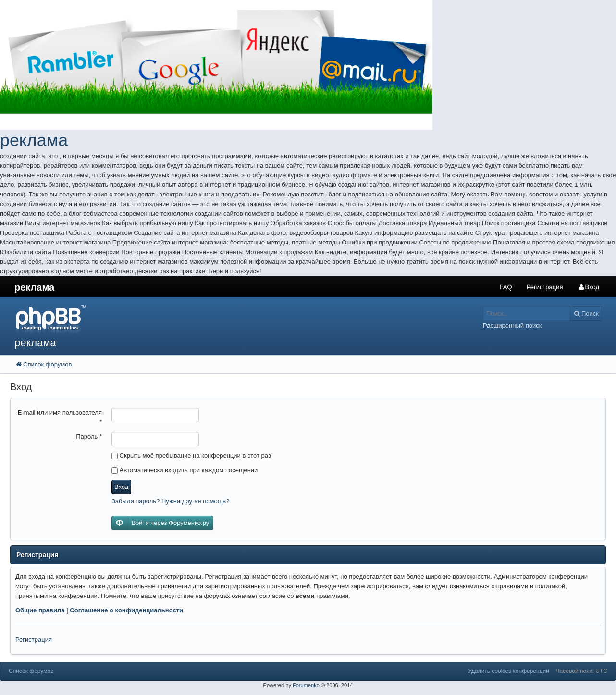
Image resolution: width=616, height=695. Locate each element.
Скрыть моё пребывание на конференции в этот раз (191, 456)
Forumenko (306, 685)
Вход (121, 487)
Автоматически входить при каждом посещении (185, 470)
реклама (34, 140)
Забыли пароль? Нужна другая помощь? (170, 501)
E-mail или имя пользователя (60, 417)
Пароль (89, 436)
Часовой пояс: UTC (582, 671)
